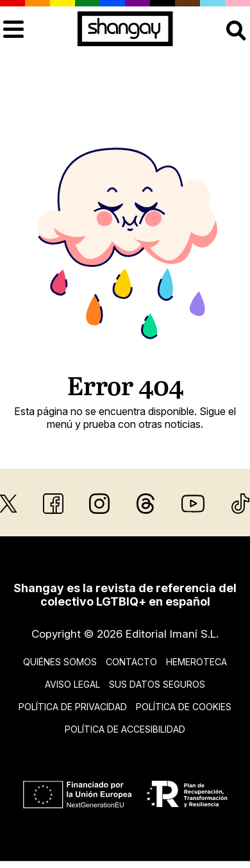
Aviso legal (72, 684)
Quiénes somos (60, 662)
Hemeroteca (196, 662)
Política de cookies (184, 707)
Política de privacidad (73, 707)
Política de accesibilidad (125, 729)
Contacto (131, 662)
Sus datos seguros (157, 684)
